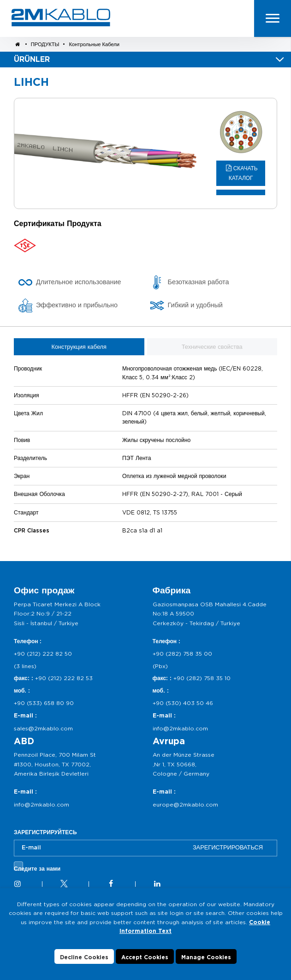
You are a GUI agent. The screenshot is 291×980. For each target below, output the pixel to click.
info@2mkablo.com (180, 728)
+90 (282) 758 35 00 (182, 654)
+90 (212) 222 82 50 (43, 654)
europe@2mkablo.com (185, 804)
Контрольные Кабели (94, 44)
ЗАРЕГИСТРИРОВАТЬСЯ (228, 847)
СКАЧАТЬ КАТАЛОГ (243, 173)
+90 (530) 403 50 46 (183, 703)
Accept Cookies (145, 957)
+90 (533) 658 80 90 (44, 703)
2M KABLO (61, 18)
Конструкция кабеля (79, 347)
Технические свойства (212, 347)
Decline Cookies (84, 957)
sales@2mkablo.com (43, 728)
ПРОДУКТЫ (46, 44)
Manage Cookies (206, 957)
